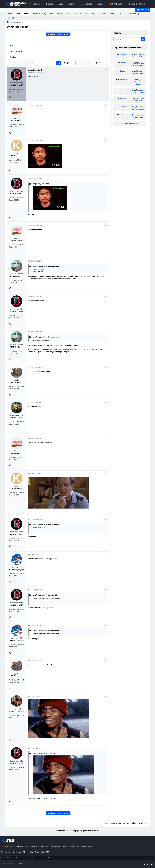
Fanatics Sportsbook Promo (138, 91)
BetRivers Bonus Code (139, 116)
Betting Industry (39, 14)
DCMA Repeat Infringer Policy (123, 823)
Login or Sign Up (143, 10)
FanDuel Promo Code (139, 64)
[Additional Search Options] (139, 39)
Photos (13, 57)
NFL (52, 14)
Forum (10, 14)
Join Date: (13, 89)
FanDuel (123, 63)
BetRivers (123, 115)
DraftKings (123, 79)
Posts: (12, 91)
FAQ (106, 823)
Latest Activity (16, 51)
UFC (121, 14)
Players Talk (22, 14)
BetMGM (123, 54)
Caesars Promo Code (139, 72)
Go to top (143, 823)
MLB (86, 14)
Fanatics (123, 90)
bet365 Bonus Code (139, 100)
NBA (69, 14)
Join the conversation (58, 34)
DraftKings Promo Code (138, 83)
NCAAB (78, 14)
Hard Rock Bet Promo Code (138, 108)
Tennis (113, 14)
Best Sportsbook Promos (130, 123)
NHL (94, 14)
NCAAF (60, 14)
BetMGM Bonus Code (139, 56)
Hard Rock (123, 107)
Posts (12, 45)
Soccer (103, 14)
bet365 (123, 98)
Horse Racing (133, 14)
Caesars (123, 71)
